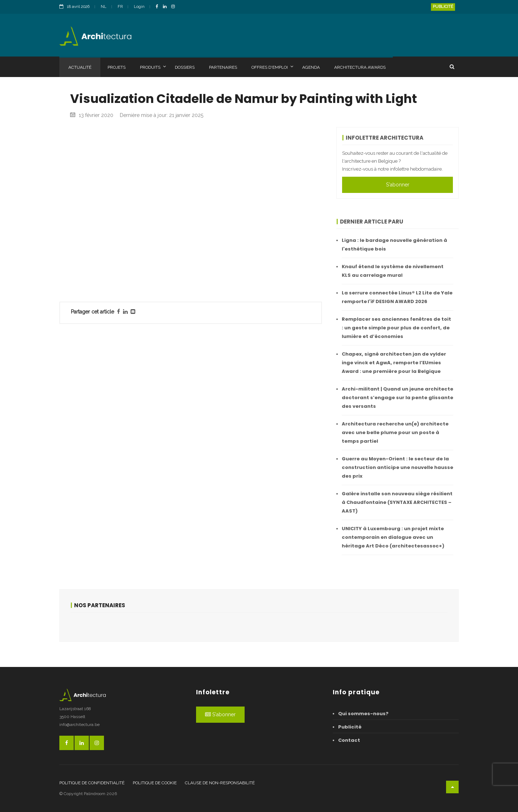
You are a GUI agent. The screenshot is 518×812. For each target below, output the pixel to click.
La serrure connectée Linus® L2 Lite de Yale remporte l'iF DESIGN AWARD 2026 (397, 297)
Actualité (80, 67)
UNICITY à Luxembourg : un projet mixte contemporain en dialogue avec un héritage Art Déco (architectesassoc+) (393, 537)
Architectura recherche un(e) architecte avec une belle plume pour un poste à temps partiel (395, 432)
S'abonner (398, 185)
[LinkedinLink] (167, 7)
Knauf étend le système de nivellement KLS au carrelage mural (393, 271)
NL (104, 7)
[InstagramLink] (175, 7)
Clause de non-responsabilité (220, 783)
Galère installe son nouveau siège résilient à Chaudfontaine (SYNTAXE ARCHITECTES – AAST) (397, 502)
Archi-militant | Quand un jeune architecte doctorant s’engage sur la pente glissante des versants (397, 398)
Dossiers (185, 67)
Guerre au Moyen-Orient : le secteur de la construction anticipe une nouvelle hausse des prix (397, 467)
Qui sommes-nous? (363, 714)
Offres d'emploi (272, 67)
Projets (117, 67)
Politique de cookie (155, 783)
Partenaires (223, 67)
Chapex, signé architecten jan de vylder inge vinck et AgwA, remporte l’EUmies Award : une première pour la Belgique (394, 363)
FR (120, 7)
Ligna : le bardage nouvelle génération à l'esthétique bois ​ (394, 245)
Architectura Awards (360, 67)
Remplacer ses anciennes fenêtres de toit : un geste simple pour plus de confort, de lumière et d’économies (396, 328)
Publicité (443, 7)
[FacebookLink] (159, 7)
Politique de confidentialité (92, 783)
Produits (153, 67)
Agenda (311, 67)
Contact (349, 740)
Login (139, 7)
